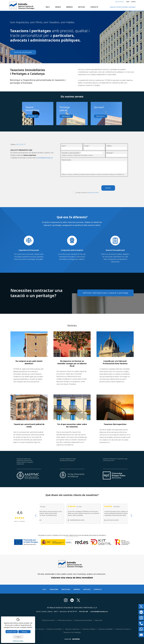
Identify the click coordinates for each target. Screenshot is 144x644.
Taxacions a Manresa (72, 629)
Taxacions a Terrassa (122, 629)
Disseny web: (72, 639)
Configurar (18, 637)
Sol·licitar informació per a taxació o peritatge (106, 293)
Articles (82, 7)
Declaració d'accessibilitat (83, 620)
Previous (36, 516)
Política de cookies (48, 620)
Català (128, 2)
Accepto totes (12, 632)
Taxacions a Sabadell (105, 629)
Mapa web (98, 620)
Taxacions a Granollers (54, 629)
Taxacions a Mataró (89, 629)
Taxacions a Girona (37, 629)
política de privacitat (93, 193)
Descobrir (32, 116)
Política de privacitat (65, 620)
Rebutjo (24, 632)
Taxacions (54, 589)
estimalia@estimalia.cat (45, 158)
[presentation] (88, 185)
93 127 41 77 (120, 2)
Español (134, 2)
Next (131, 516)
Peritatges (66, 589)
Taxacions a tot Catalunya (72, 632)
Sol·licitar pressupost (23, 52)
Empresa (69, 7)
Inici (48, 7)
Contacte (94, 7)
